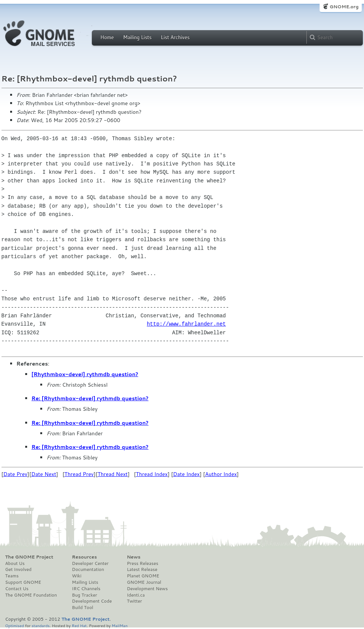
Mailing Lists (137, 37)
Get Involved (18, 569)
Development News (147, 589)
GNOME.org (344, 7)
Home (107, 37)
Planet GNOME (143, 576)
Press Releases (142, 563)
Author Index (221, 474)
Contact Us (17, 589)
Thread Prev (79, 474)
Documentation (88, 569)
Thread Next (113, 474)
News (134, 557)
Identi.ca (136, 595)
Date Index (187, 474)
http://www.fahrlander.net (186, 324)
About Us (15, 563)
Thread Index (152, 474)
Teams (12, 576)
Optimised (15, 625)
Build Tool (82, 608)
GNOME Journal (144, 582)
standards (41, 625)
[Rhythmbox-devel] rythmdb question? (85, 374)
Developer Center (90, 563)
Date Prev (15, 474)
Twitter (134, 601)
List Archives (175, 37)
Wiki (77, 576)
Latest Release (142, 569)
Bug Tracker (85, 595)
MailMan (120, 625)
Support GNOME (23, 582)
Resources (84, 557)
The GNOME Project (29, 557)
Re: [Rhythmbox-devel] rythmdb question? (90, 398)
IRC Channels (86, 589)
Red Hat (79, 625)
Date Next (44, 474)
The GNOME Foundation (31, 595)
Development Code (92, 601)
